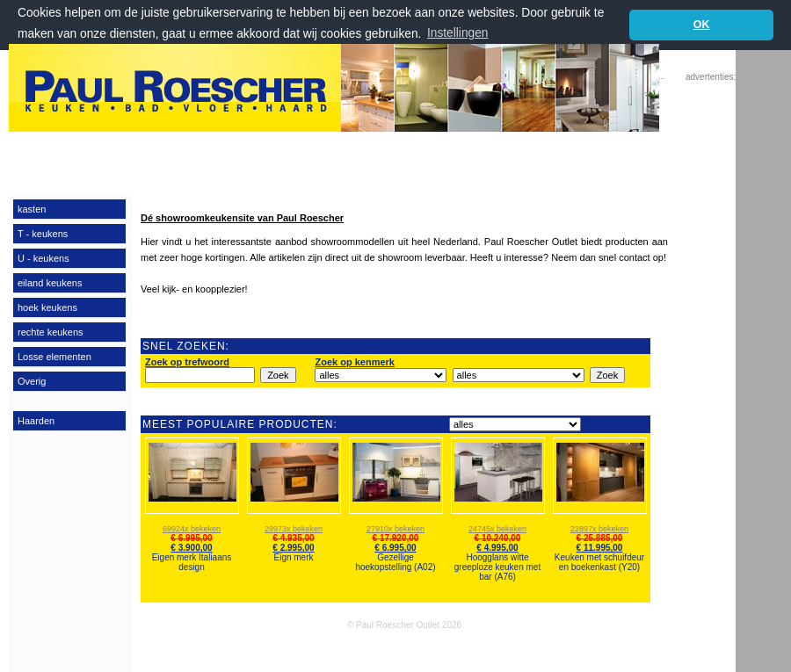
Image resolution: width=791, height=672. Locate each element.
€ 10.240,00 (498, 538)
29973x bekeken (294, 529)
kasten (32, 208)
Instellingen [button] (458, 33)
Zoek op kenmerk (354, 362)
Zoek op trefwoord (187, 362)
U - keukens (44, 257)
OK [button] (702, 25)
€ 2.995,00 (293, 548)
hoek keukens (47, 307)
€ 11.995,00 (600, 548)
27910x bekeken (395, 529)
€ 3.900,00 (191, 548)
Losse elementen (54, 356)
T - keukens (43, 233)
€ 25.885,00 (600, 538)
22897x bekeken (599, 529)
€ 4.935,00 (293, 538)
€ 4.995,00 (497, 548)
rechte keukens (51, 331)
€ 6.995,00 (191, 538)
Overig (32, 380)
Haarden (36, 420)
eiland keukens (50, 282)
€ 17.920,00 (396, 538)
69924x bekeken (192, 529)
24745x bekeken (497, 529)
